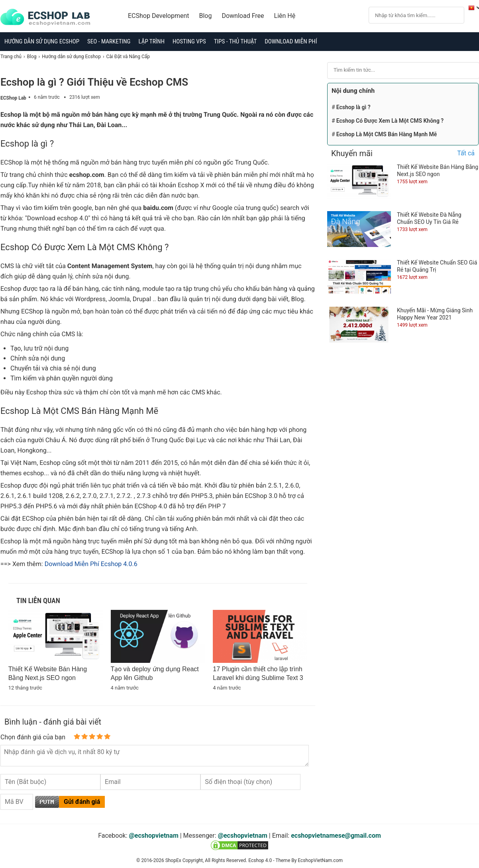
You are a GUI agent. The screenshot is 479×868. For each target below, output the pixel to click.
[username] (50, 782)
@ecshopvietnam (154, 836)
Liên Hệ (285, 16)
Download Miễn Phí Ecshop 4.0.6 (91, 564)
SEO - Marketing (109, 41)
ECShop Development (159, 16)
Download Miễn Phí (291, 41)
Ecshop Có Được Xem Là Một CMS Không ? (390, 121)
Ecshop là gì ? (353, 107)
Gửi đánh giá (82, 802)
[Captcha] (17, 802)
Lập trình (151, 41)
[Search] (409, 15)
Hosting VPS (189, 41)
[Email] (150, 782)
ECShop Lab (13, 98)
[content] (155, 756)
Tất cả (466, 153)
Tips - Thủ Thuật (236, 41)
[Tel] (250, 782)
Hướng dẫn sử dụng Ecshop (42, 41)
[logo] (49, 18)
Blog (206, 16)
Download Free (243, 16)
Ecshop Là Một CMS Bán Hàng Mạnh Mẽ (387, 134)
